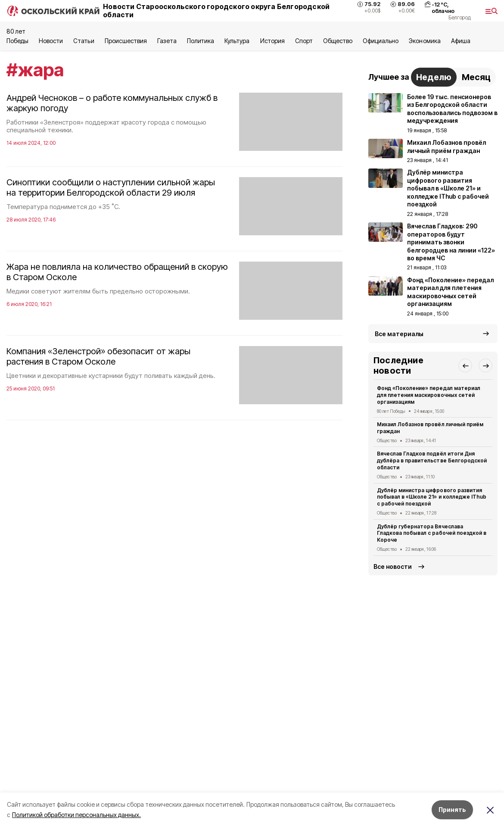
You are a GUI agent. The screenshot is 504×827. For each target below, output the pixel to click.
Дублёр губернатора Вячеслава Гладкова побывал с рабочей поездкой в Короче (432, 533)
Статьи (84, 41)
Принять (452, 810)
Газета (167, 41)
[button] (465, 365)
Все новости (393, 566)
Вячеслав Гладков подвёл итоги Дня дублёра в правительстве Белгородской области (432, 460)
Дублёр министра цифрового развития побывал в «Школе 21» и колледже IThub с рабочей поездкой (432, 497)
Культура (237, 41)
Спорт (304, 41)
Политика (201, 41)
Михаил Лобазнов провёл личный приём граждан (430, 428)
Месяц (476, 77)
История (272, 41)
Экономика (425, 41)
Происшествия (126, 41)
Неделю (434, 77)
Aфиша (461, 41)
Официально (381, 41)
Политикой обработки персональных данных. (76, 815)
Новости (51, 41)
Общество (338, 41)
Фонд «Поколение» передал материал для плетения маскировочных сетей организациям (429, 395)
